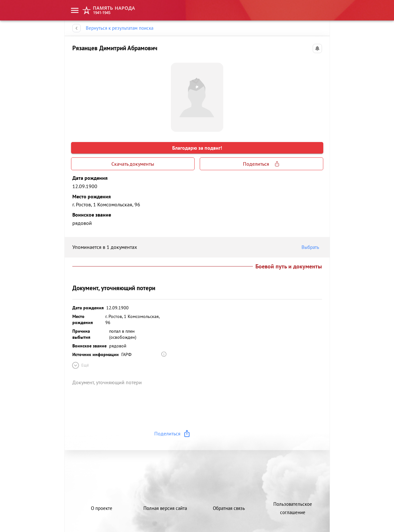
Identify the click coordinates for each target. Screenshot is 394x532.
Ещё (80, 365)
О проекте (102, 508)
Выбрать (312, 247)
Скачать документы (133, 164)
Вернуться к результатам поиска (120, 28)
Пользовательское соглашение (293, 508)
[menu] (75, 10)
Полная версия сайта (165, 508)
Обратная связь (229, 508)
